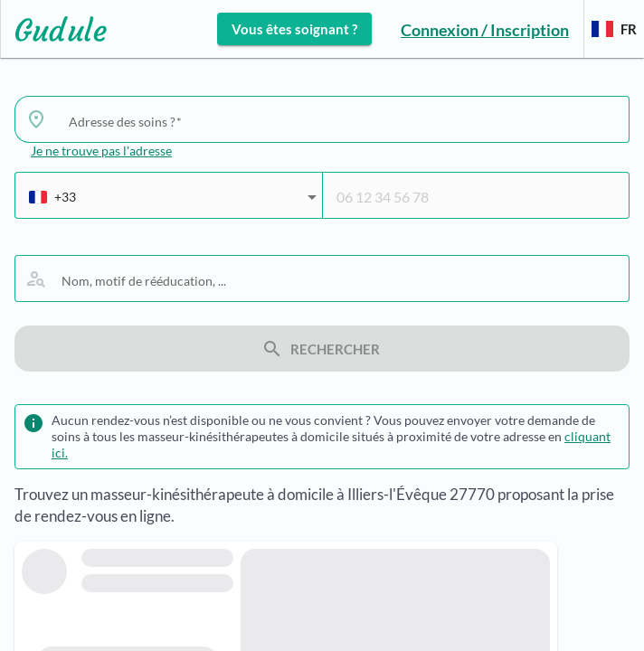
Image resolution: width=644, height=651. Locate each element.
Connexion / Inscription (485, 30)
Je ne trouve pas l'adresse (101, 151)
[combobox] (342, 121)
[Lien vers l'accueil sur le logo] (54, 29)
